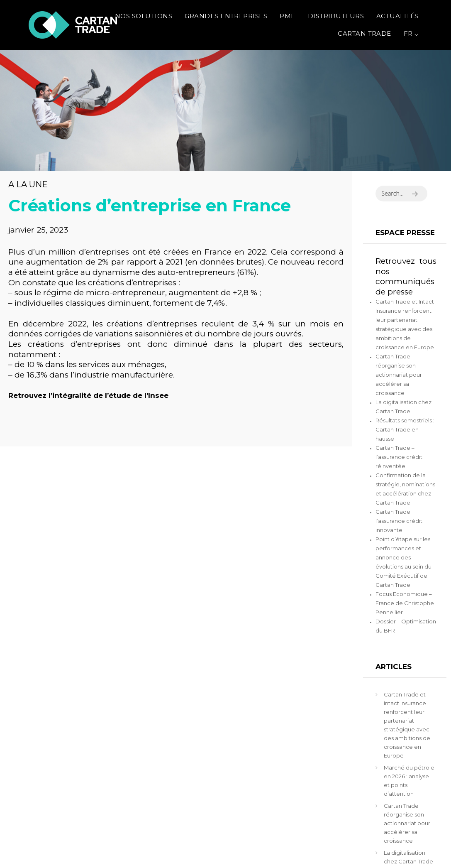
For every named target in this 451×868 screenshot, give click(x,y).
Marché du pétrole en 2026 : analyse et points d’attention (409, 781)
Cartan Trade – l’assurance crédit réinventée (399, 457)
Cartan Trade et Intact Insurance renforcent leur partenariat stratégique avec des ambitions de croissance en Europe (407, 725)
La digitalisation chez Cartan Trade (408, 857)
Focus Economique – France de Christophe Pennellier (405, 603)
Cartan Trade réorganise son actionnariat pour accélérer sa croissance (399, 375)
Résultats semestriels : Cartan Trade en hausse (405, 429)
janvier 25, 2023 (38, 230)
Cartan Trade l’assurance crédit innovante (399, 521)
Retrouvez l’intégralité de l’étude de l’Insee (88, 395)
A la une (28, 184)
